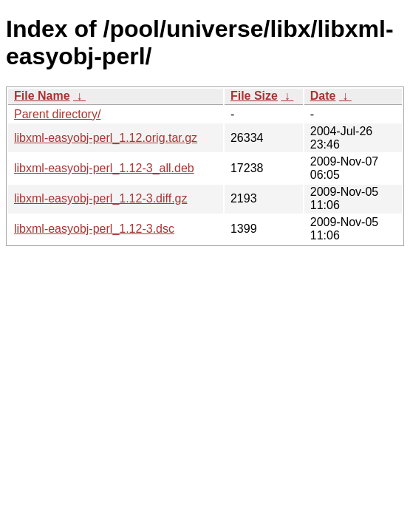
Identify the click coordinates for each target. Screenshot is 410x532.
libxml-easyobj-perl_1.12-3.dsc (94, 229)
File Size (254, 96)
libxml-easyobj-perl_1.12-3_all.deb (104, 168)
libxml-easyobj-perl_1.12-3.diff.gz (100, 198)
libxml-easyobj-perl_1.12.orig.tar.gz (106, 138)
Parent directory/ (57, 114)
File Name (42, 96)
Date (323, 96)
